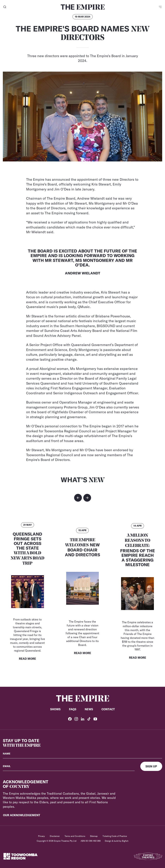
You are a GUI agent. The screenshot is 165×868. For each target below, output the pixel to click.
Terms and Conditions (75, 836)
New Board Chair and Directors (82, 548)
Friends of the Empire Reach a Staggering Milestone (138, 550)
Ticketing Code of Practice (115, 836)
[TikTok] (89, 719)
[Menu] (160, 7)
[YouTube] (95, 719)
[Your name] (82, 754)
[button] (78, 498)
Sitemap (94, 836)
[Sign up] (151, 766)
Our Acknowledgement (22, 815)
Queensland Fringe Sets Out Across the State (28, 548)
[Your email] (69, 766)
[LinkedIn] (83, 719)
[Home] (83, 7)
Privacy (41, 836)
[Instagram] (76, 719)
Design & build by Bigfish (117, 841)
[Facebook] (70, 719)
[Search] (5, 7)
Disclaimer (55, 836)
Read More (27, 659)
